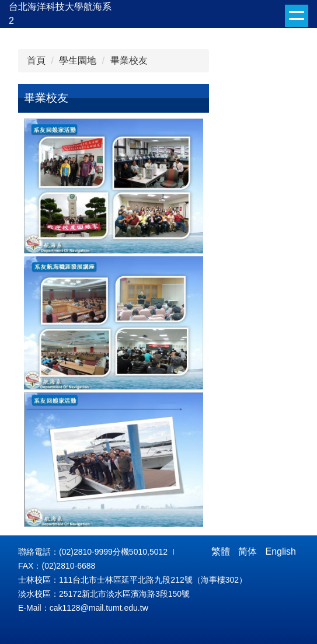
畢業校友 (129, 60)
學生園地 (78, 60)
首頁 (36, 60)
